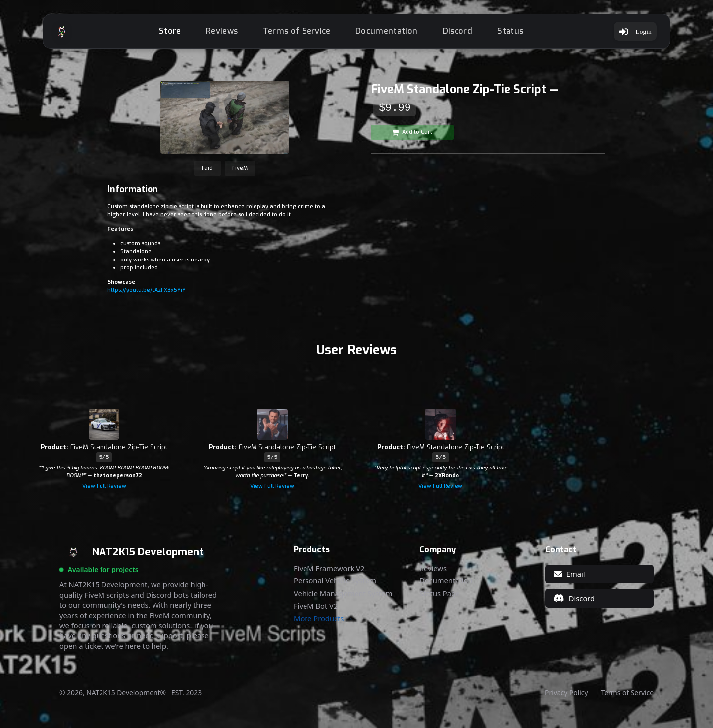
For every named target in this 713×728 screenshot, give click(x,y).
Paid (207, 173)
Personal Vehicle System (335, 586)
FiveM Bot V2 (316, 611)
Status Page (439, 598)
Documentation (383, 33)
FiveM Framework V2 (329, 573)
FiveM (240, 173)
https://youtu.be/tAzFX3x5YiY (147, 295)
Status (507, 33)
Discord (454, 33)
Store (167, 33)
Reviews (218, 33)
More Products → (323, 623)
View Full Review (104, 491)
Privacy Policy (566, 698)
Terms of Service (293, 33)
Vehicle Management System (343, 598)
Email (569, 579)
